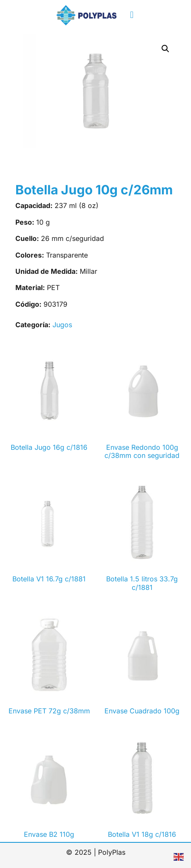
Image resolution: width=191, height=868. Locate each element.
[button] (132, 15)
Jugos (62, 325)
